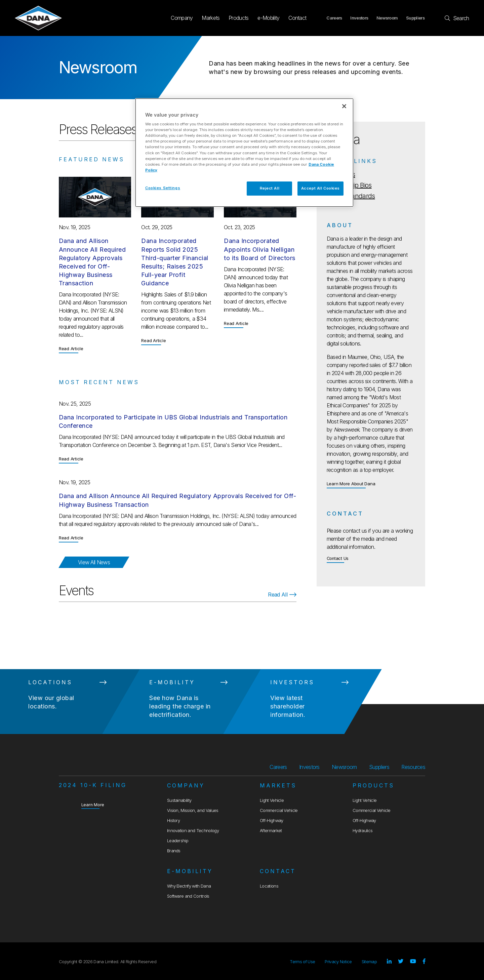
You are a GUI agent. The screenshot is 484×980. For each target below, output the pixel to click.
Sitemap (369, 962)
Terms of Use (302, 962)
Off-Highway (272, 821)
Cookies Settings (163, 188)
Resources (413, 767)
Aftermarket (271, 831)
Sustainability (179, 800)
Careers (334, 18)
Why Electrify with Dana (189, 886)
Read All (282, 595)
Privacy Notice (338, 962)
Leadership (178, 841)
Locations (269, 886)
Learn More (93, 804)
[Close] (344, 106)
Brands (174, 851)
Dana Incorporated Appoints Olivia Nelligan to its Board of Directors (260, 249)
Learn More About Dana (351, 484)
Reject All (270, 188)
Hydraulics (362, 831)
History (173, 821)
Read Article (71, 348)
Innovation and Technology (193, 831)
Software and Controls (188, 896)
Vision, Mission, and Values (193, 810)
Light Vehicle (272, 800)
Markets (211, 18)
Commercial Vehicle (279, 810)
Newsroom (387, 18)
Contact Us (338, 558)
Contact (297, 18)
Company (182, 18)
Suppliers (415, 18)
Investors (359, 18)
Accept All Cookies (320, 188)
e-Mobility (268, 18)
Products (239, 18)
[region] (244, 153)
